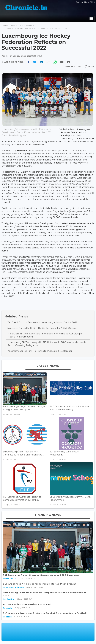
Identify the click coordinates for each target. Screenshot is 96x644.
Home (6, 25)
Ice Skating (9, 599)
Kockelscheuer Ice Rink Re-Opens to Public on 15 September (40, 351)
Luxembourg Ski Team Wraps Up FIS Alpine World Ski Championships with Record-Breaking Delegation (47, 344)
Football (7, 617)
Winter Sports (27, 25)
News (14, 25)
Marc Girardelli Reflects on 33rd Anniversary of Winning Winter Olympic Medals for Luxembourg (45, 335)
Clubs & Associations (14, 588)
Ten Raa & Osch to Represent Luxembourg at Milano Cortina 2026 (42, 322)
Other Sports (10, 579)
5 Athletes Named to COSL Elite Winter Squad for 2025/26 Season (42, 328)
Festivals (8, 608)
